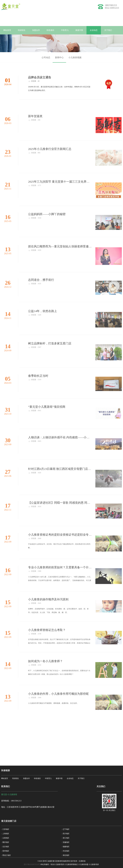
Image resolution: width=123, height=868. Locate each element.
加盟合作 (36, 30)
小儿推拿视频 (75, 59)
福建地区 (66, 847)
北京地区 (6, 847)
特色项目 (50, 30)
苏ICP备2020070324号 (32, 864)
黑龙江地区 (7, 855)
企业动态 (94, 30)
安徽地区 (66, 842)
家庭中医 (79, 30)
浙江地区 (66, 838)
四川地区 (66, 834)
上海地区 (6, 834)
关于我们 (108, 30)
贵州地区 (6, 851)
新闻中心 (59, 59)
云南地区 (6, 838)
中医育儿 (65, 30)
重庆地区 (6, 842)
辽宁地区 (66, 829)
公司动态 (46, 59)
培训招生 (22, 30)
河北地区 (66, 851)
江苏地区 (6, 829)
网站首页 (7, 30)
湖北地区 (66, 855)
